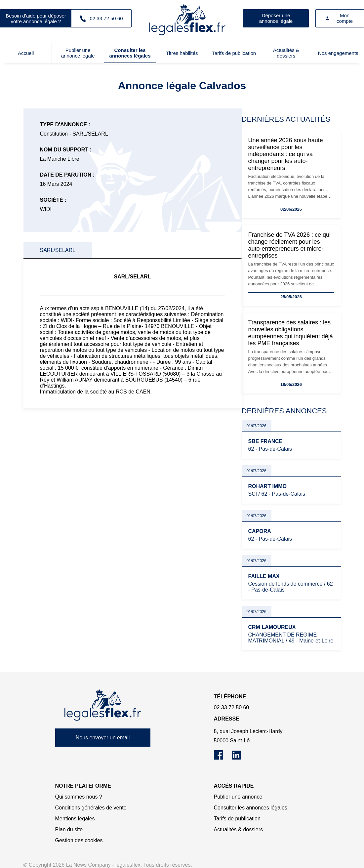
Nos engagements (338, 53)
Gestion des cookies (79, 840)
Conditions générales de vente (91, 808)
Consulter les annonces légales (130, 53)
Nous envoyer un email (103, 738)
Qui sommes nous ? (79, 797)
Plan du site (69, 829)
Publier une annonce (238, 797)
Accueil (26, 53)
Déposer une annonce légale (276, 18)
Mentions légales (75, 819)
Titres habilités (182, 53)
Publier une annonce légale (78, 53)
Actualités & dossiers (286, 53)
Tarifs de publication (234, 53)
